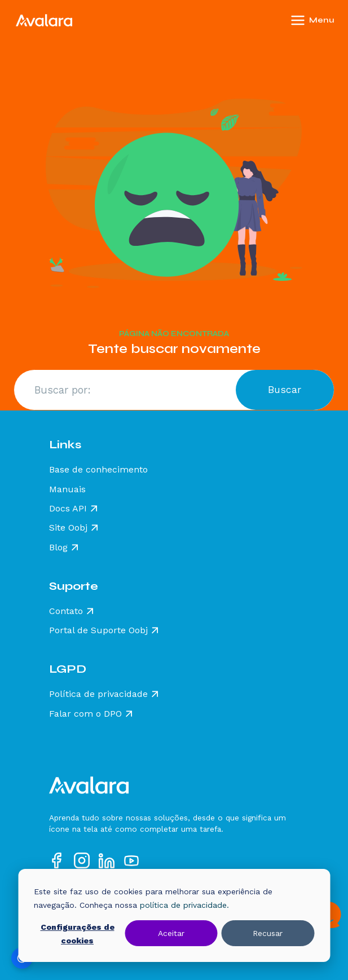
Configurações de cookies (78, 934)
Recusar (268, 933)
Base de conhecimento (98, 470)
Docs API (68, 509)
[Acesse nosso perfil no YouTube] (131, 860)
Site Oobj (68, 528)
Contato (66, 611)
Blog (58, 548)
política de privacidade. (184, 905)
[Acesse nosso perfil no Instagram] (82, 860)
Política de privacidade (98, 694)
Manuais (67, 489)
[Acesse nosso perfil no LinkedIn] (107, 860)
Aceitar (171, 933)
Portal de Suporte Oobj (98, 630)
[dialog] (174, 915)
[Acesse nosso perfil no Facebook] (57, 860)
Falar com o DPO (85, 714)
